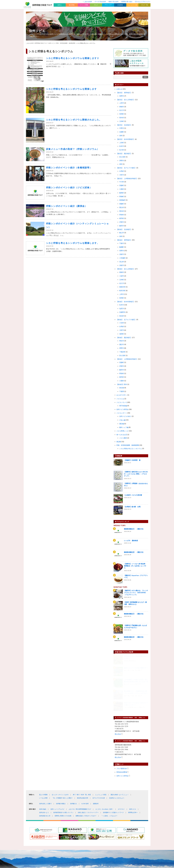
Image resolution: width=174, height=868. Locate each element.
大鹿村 (122, 189)
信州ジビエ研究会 (122, 409)
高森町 (122, 185)
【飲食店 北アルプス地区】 (126, 320)
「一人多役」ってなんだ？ (109, 758)
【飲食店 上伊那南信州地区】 (127, 359)
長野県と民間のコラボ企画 (63, 758)
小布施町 (122, 258)
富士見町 (122, 157)
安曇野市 (122, 312)
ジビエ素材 (123, 438)
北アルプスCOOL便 (99, 740)
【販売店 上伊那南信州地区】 (127, 178)
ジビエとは (120, 399)
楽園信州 (96, 746)
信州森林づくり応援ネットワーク (113, 754)
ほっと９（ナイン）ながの (60, 737)
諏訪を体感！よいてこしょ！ (120, 737)
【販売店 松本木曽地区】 (125, 139)
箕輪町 (122, 204)
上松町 (122, 143)
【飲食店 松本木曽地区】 (125, 302)
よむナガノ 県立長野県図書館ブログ (80, 751)
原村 (121, 164)
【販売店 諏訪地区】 (124, 153)
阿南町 (122, 196)
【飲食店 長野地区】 (124, 240)
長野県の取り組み (127, 2)
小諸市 (122, 276)
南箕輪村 (122, 200)
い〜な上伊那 (43, 740)
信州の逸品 (43, 751)
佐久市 (122, 110)
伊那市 (122, 222)
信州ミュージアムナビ (57, 751)
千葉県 (122, 391)
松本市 (122, 146)
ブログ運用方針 (122, 710)
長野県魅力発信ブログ (41, 43)
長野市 (122, 96)
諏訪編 (122, 424)
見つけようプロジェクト (143, 2)
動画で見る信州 (114, 2)
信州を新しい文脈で (45, 746)
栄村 (121, 136)
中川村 (122, 182)
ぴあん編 (122, 420)
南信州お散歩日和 (83, 740)
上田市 (122, 103)
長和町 (122, 114)
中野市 (122, 128)
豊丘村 (122, 207)
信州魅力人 (74, 746)
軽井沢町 (122, 291)
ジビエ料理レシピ (122, 431)
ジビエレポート (122, 413)
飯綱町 (122, 247)
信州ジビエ (37, 31)
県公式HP (118, 676)
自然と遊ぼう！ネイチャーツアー (88, 754)
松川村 (122, 150)
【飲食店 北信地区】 (124, 229)
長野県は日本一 (133, 754)
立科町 (122, 121)
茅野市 (122, 161)
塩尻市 (122, 308)
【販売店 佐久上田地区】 (125, 100)
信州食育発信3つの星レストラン (63, 754)
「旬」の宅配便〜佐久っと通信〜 (62, 740)
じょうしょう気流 (101, 737)
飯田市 (122, 226)
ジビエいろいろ (122, 402)
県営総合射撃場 (122, 714)
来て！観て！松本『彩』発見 (82, 737)
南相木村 (122, 287)
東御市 (122, 107)
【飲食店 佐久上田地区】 (125, 269)
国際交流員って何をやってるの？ (86, 758)
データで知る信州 (100, 2)
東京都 (122, 388)
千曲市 (122, 243)
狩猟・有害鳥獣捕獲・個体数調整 (128, 445)
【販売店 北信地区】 (124, 125)
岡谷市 (122, 341)
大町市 (122, 175)
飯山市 (122, 233)
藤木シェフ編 (124, 427)
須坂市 (122, 254)
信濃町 (122, 132)
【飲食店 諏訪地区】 (124, 338)
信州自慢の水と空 (45, 758)
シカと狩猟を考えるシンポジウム (131, 449)
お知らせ (119, 89)
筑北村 (122, 316)
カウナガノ (121, 751)
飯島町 (122, 193)
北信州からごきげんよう (117, 740)
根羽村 (122, 218)
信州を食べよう (44, 754)
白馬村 (122, 171)
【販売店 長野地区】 (124, 93)
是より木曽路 (43, 737)
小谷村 (122, 323)
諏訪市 (122, 344)
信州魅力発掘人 (61, 746)
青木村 (122, 118)
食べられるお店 (122, 435)
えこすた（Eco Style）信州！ (104, 751)
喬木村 (122, 211)
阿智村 (122, 215)
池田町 (122, 334)
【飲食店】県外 (122, 384)
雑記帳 (119, 442)
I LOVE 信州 (85, 746)
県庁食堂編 (123, 406)
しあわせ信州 (88, 2)
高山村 (122, 262)
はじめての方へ (122, 395)
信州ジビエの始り (125, 416)
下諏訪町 (122, 352)
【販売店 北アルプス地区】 (126, 168)
